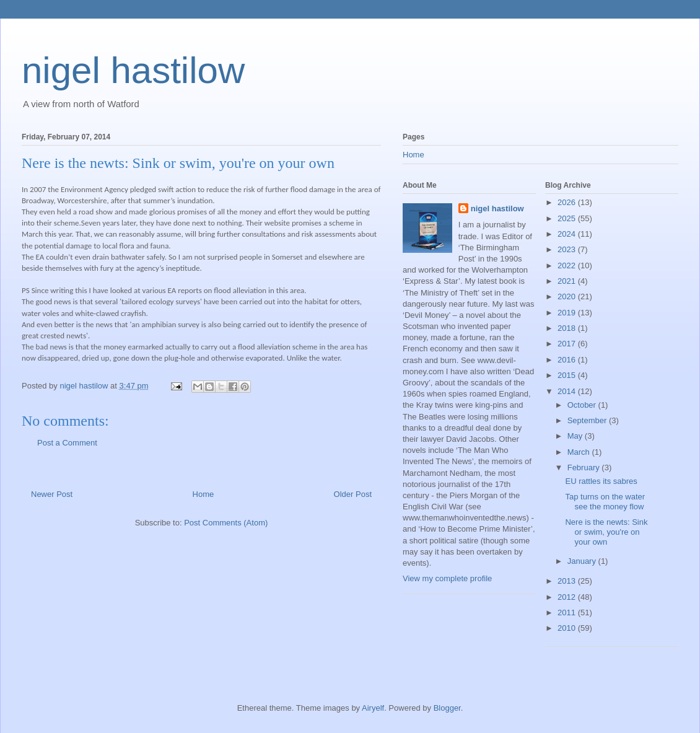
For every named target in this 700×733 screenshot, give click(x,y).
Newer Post (52, 494)
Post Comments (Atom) (226, 523)
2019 (568, 313)
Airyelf (373, 708)
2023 (568, 249)
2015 (568, 375)
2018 (568, 328)
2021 (568, 281)
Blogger (447, 708)
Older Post (353, 494)
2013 (568, 581)
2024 (568, 234)
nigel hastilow (133, 70)
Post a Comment (67, 443)
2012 (568, 597)
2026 (568, 202)
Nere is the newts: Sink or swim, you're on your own (606, 532)
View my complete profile (447, 578)
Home (203, 494)
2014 (568, 391)
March (580, 452)
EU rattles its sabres (601, 481)
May (576, 436)
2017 (568, 344)
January (583, 561)
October (583, 405)
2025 (568, 218)
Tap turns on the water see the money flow (605, 502)
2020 (568, 296)
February (585, 467)
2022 (568, 266)
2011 (568, 612)
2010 (568, 628)
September (588, 420)
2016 (568, 360)
